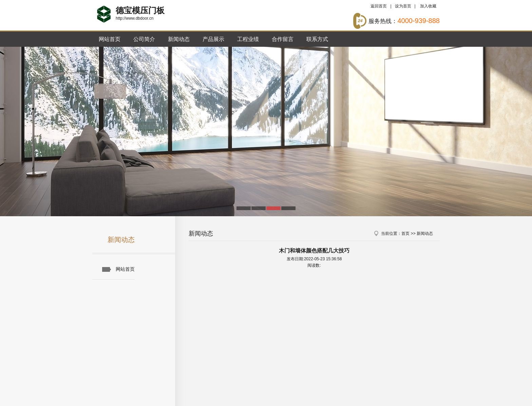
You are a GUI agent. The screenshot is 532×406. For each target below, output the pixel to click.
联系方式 (317, 39)
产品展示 (213, 39)
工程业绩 (248, 39)
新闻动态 (179, 39)
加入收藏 (428, 6)
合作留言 (283, 39)
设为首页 (403, 6)
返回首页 (379, 6)
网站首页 (110, 39)
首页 (405, 234)
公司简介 (144, 39)
